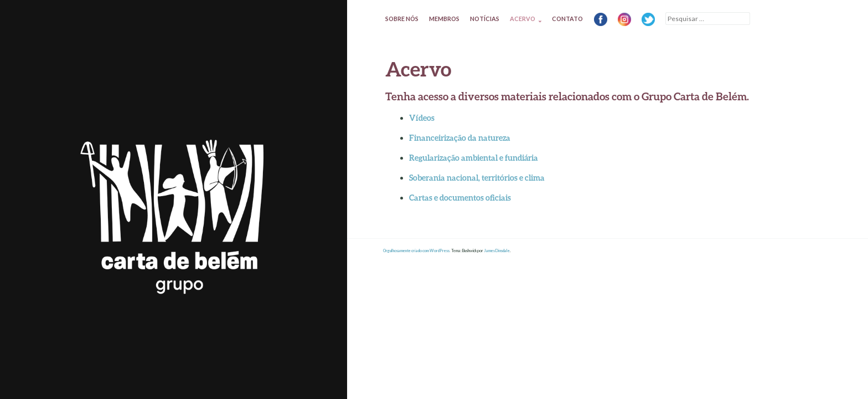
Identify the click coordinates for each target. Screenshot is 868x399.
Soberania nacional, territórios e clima (477, 178)
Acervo (523, 19)
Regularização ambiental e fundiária (474, 158)
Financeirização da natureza (460, 138)
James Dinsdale (497, 251)
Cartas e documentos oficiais (460, 198)
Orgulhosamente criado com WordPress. (417, 251)
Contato (567, 19)
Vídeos (422, 118)
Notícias (485, 19)
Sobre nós (402, 19)
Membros (444, 19)
